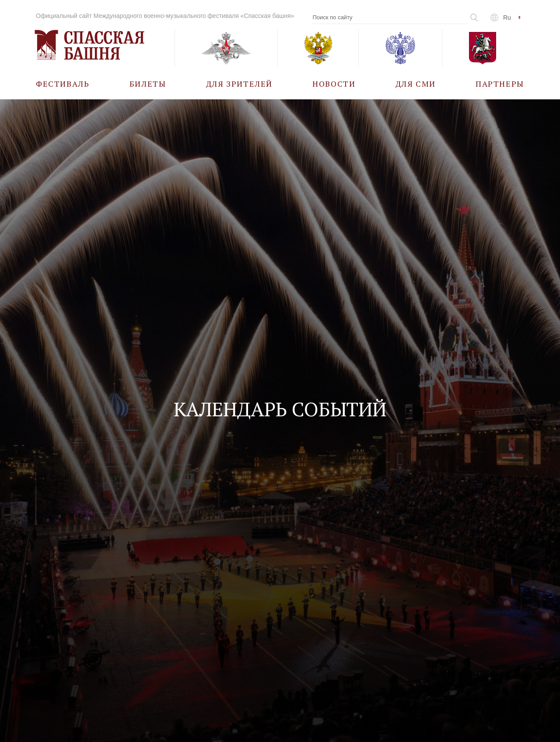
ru (507, 18)
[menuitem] (63, 83)
